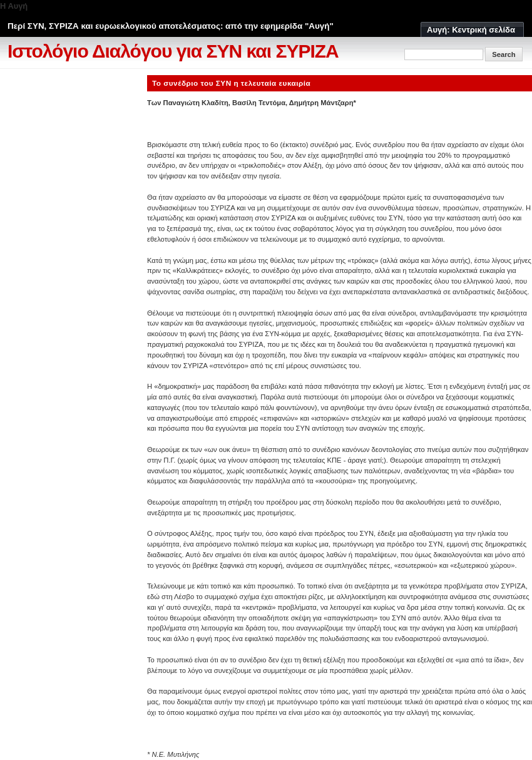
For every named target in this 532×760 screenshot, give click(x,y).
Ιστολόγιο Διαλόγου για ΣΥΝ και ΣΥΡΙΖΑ (173, 51)
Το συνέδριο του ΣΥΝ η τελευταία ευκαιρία (231, 83)
